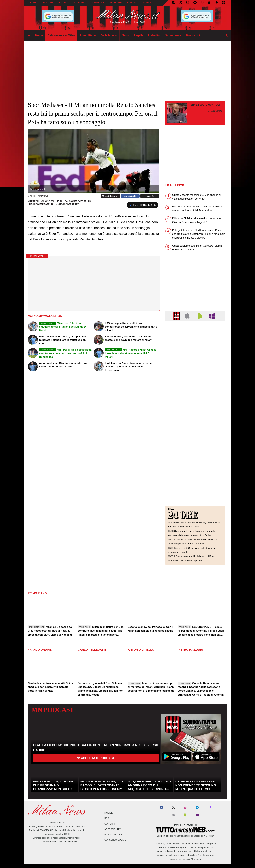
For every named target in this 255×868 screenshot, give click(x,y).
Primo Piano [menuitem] (88, 35)
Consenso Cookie (115, 840)
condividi (130, 196)
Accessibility (112, 829)
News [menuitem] (125, 35)
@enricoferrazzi (68, 204)
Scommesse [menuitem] (173, 35)
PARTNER (63, 3)
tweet (150, 196)
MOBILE (147, 3)
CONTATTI (133, 3)
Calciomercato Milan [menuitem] (61, 35)
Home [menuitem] (39, 35)
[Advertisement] (195, 348)
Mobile (108, 813)
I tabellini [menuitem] (154, 35)
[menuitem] (29, 36)
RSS (107, 818)
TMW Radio (97, 3)
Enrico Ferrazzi (40, 204)
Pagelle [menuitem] (139, 35)
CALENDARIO (116, 3)
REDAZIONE (79, 3)
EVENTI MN (47, 3)
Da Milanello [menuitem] (109, 35)
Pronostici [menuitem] (193, 35)
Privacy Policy (113, 835)
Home (33, 3)
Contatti (110, 824)
